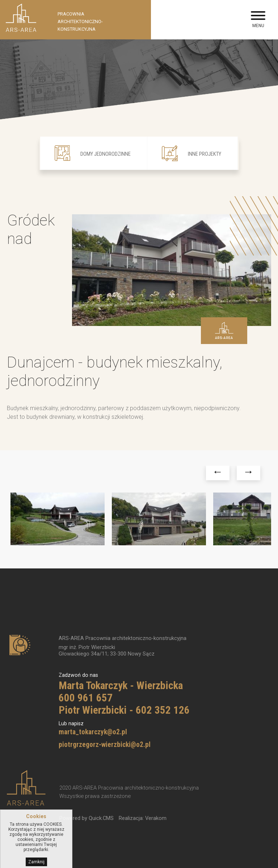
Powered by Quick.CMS (87, 818)
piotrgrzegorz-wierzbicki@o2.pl (105, 744)
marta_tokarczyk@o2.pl (93, 732)
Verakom (156, 818)
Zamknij (36, 862)
